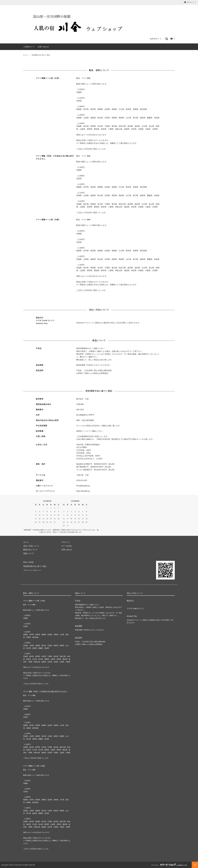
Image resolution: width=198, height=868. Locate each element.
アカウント (190, 2)
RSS (25, 562)
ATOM (31, 562)
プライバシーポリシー (32, 570)
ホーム (26, 55)
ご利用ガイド (29, 47)
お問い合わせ (43, 47)
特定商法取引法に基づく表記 (35, 566)
